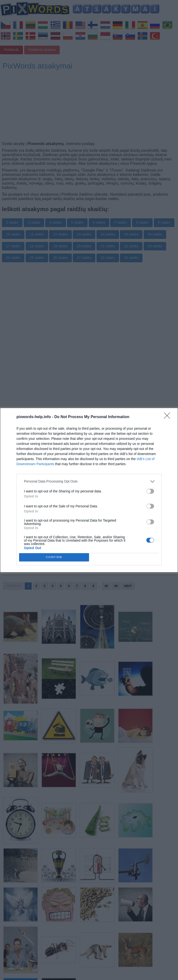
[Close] (169, 417)
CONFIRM (54, 557)
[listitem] (89, 481)
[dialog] (89, 490)
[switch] (150, 491)
